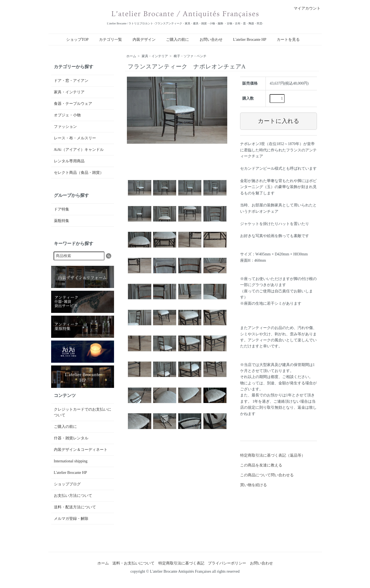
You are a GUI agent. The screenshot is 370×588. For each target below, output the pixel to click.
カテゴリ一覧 (110, 40)
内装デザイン (144, 40)
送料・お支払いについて (133, 563)
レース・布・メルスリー (75, 138)
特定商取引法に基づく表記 (181, 563)
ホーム (131, 56)
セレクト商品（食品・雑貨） (79, 173)
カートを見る (288, 40)
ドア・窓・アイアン (71, 81)
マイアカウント (304, 8)
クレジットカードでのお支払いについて (83, 412)
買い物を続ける (254, 485)
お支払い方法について (73, 496)
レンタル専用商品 (69, 161)
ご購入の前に (177, 40)
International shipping (71, 461)
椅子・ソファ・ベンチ (190, 56)
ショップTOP (77, 40)
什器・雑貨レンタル (71, 438)
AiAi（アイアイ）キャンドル (79, 150)
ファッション (65, 127)
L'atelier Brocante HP (250, 40)
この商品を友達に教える (261, 465)
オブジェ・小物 (67, 115)
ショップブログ (67, 484)
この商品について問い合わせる (267, 475)
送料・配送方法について (75, 507)
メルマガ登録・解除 (71, 519)
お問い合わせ (211, 40)
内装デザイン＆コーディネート (81, 450)
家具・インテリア (155, 56)
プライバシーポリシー (227, 563)
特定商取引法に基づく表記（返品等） (273, 455)
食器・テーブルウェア (73, 104)
